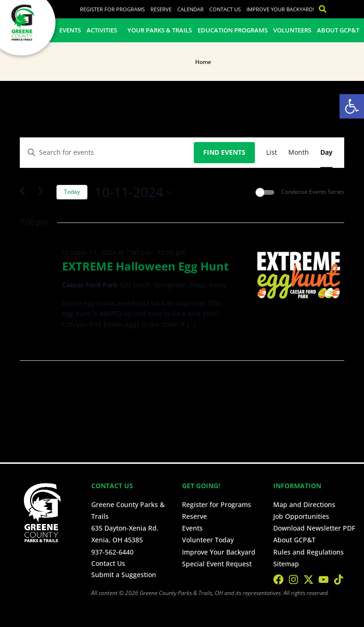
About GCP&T (338, 30)
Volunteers (292, 30)
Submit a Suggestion (124, 575)
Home (203, 62)
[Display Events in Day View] (326, 153)
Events (70, 30)
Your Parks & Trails (160, 30)
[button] (352, 106)
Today (72, 192)
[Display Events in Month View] (299, 153)
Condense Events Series (313, 192)
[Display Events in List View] (272, 153)
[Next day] (44, 192)
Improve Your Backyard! (280, 9)
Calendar (190, 9)
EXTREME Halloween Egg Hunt (145, 266)
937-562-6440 (112, 552)
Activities (104, 30)
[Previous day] (25, 192)
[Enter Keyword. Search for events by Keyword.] (107, 153)
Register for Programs (112, 9)
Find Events (224, 152)
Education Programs (233, 30)
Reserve (161, 9)
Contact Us (225, 9)
